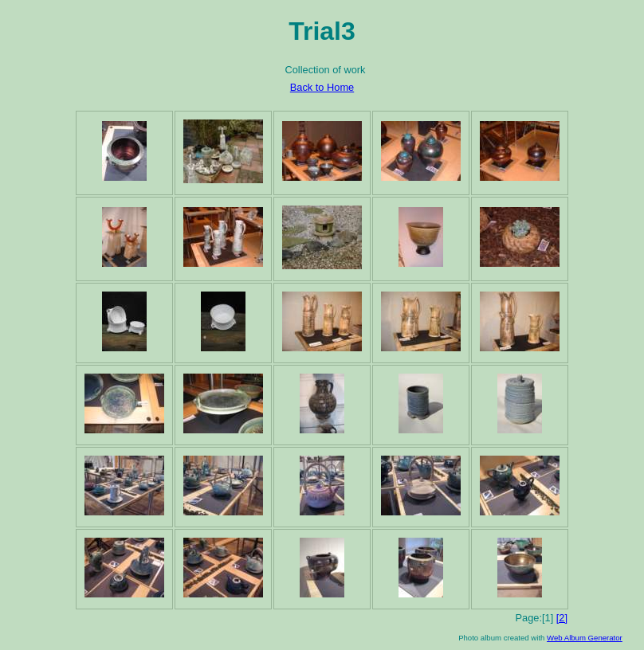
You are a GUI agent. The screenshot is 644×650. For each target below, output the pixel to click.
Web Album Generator (585, 638)
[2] (562, 618)
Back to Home (322, 87)
